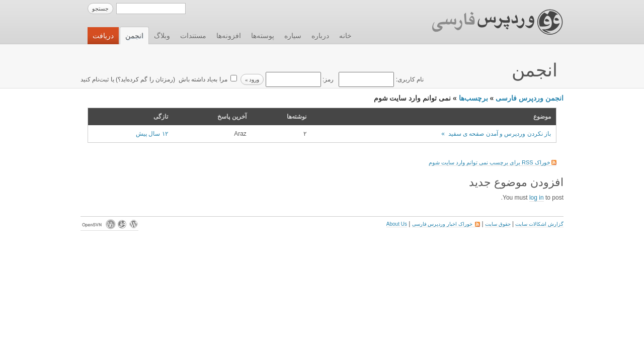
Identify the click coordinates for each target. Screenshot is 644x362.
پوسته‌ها (263, 36)
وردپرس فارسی (488, 22)
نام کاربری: (380, 79)
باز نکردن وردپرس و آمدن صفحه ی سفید (500, 134)
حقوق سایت (498, 224)
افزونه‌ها (229, 36)
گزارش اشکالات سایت (539, 224)
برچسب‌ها (473, 98)
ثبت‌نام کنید (95, 79)
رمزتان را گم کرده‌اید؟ (145, 79)
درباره (320, 36)
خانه (345, 36)
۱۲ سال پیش (152, 134)
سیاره (293, 36)
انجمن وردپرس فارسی (530, 98)
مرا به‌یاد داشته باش (202, 79)
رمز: (299, 79)
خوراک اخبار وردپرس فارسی (446, 224)
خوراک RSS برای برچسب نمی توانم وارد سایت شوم (493, 162)
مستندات (193, 36)
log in (537, 198)
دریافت (103, 36)
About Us (397, 224)
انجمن (134, 36)
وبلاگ (162, 36)
